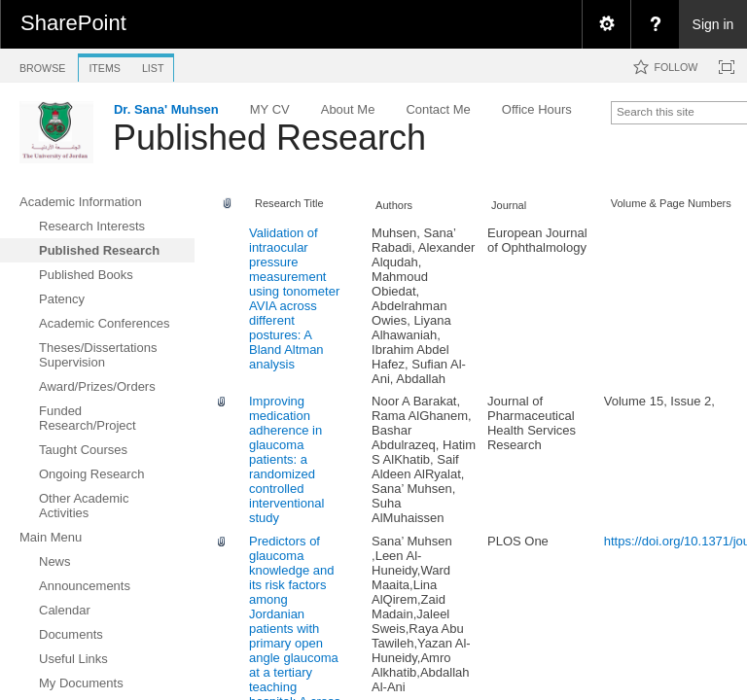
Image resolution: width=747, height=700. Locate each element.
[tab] (42, 65)
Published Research (269, 138)
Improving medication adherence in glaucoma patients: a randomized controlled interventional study (286, 459)
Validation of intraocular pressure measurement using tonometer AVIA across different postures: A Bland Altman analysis (294, 298)
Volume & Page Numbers (671, 203)
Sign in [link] (713, 24)
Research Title (289, 203)
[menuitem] (606, 24)
